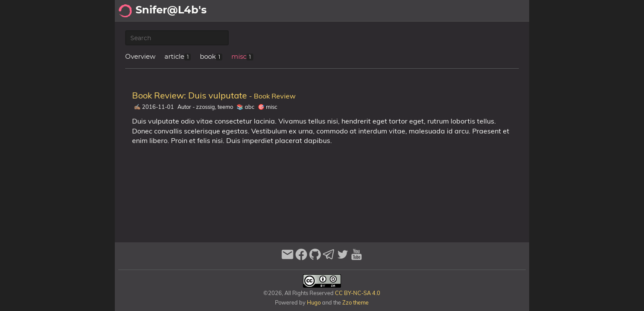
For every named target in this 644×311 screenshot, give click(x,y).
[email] (287, 258)
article (174, 57)
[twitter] (343, 258)
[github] (315, 258)
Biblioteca (508, 11)
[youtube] (357, 258)
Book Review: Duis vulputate (214, 95)
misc (239, 57)
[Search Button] (303, 11)
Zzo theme (355, 302)
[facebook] (301, 258)
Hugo (314, 302)
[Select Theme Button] (325, 11)
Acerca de (357, 11)
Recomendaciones (449, 11)
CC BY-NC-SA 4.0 (357, 293)
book (208, 57)
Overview (140, 57)
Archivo (395, 11)
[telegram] (329, 258)
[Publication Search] (177, 38)
